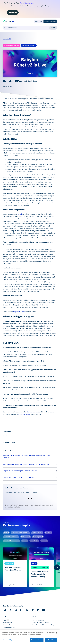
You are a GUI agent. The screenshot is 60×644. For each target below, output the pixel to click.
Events (47, 533)
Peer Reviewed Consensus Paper (44, 625)
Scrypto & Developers (11, 541)
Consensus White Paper (41, 622)
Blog (4, 620)
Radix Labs (25, 537)
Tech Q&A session (25, 414)
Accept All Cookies (37, 640)
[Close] (57, 633)
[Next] (57, 567)
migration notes (19, 312)
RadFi (20, 214)
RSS (8, 620)
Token (43, 541)
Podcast (6, 622)
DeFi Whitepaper (38, 620)
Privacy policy (33, 505)
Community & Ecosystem (19, 533)
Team (24, 541)
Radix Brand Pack (9, 627)
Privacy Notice (8, 625)
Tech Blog (34, 541)
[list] (30, 567)
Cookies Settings (8, 640)
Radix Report (37, 537)
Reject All (51, 640)
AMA (5, 533)
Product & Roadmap (10, 537)
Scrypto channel (33, 412)
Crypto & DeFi (36, 533)
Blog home (7, 39)
